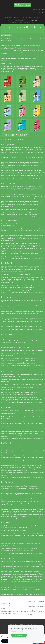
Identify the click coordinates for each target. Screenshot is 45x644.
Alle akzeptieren (19, 635)
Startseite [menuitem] (8, 18)
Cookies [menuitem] (22, 621)
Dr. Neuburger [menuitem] (33, 20)
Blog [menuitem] (34, 22)
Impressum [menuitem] (27, 22)
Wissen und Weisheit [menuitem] (16, 22)
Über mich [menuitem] (16, 18)
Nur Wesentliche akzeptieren (19, 639)
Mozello (16, 624)
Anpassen (20, 631)
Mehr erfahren (14, 631)
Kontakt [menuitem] (10, 20)
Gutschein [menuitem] (37, 18)
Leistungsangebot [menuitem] (27, 18)
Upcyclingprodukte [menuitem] (20, 20)
